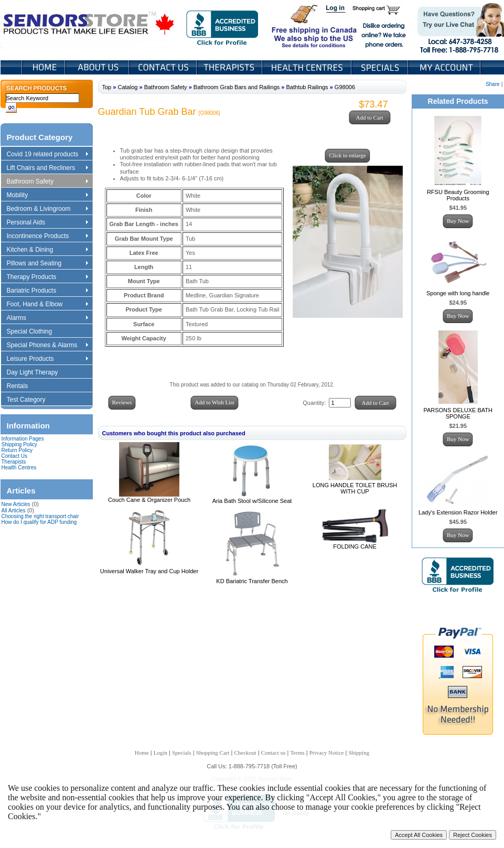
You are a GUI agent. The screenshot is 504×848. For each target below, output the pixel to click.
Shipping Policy (19, 444)
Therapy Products (47, 277)
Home (44, 67)
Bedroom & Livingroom (47, 209)
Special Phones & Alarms (48, 346)
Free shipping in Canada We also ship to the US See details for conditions (293, 26)
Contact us (274, 753)
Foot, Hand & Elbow (47, 305)
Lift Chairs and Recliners (47, 168)
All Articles (14, 511)
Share (493, 84)
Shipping (359, 753)
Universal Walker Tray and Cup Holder (149, 571)
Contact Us (164, 67)
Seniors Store (89, 26)
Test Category (31, 400)
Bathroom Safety (47, 182)
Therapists (230, 67)
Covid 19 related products (49, 155)
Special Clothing (35, 332)
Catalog (127, 87)
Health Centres (19, 468)
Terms (297, 753)
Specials (381, 67)
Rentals (23, 387)
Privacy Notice (327, 753)
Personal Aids (47, 223)
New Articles (16, 504)
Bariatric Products (47, 291)
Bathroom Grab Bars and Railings (237, 87)
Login (336, 9)
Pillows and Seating (47, 264)
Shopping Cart (380, 9)
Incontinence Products (47, 237)
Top (107, 87)
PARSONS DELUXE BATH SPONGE (458, 413)
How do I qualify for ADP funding (39, 522)
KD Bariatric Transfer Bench (252, 581)
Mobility (47, 196)
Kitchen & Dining (47, 250)
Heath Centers (308, 67)
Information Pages (23, 439)
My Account (445, 67)
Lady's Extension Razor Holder (458, 512)
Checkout (245, 753)
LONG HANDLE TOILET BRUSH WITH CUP (355, 488)
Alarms (47, 318)
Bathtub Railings (307, 87)
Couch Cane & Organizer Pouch (149, 500)
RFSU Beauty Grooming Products (458, 195)
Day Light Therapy (37, 373)
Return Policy (17, 450)
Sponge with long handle (458, 293)
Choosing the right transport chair (40, 516)
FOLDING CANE (355, 546)
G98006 (345, 87)
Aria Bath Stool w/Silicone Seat (252, 501)
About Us (98, 67)
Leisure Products (47, 359)
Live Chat (457, 26)
